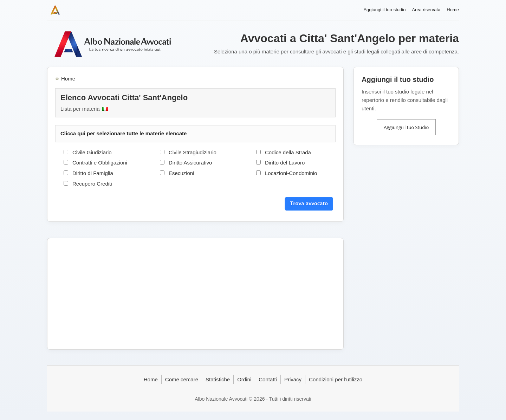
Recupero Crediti (92, 184)
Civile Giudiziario (92, 152)
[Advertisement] (195, 294)
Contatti (268, 379)
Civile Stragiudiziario (193, 152)
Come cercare (182, 379)
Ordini (244, 379)
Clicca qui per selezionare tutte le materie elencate (124, 133)
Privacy (293, 379)
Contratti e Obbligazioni (100, 163)
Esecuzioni (181, 173)
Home (453, 10)
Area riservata (426, 10)
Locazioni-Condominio (291, 173)
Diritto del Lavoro (285, 163)
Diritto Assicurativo (190, 163)
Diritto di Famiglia (93, 173)
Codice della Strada (288, 152)
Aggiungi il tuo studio (384, 10)
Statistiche (218, 379)
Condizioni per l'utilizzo (336, 379)
